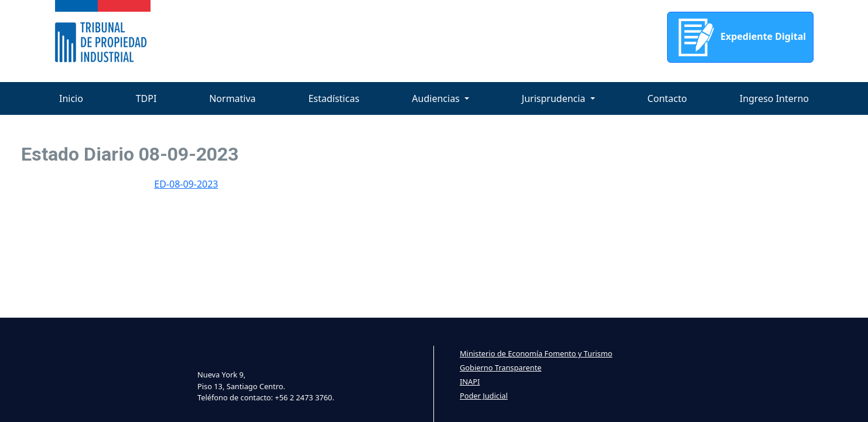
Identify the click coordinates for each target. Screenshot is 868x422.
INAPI (470, 382)
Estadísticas (334, 98)
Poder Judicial (484, 396)
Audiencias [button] (437, 98)
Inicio (71, 98)
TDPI (146, 98)
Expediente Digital (740, 37)
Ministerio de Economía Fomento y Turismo (536, 353)
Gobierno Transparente (500, 367)
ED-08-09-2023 (186, 184)
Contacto (667, 98)
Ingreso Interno (774, 98)
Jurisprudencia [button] (555, 98)
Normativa (232, 98)
